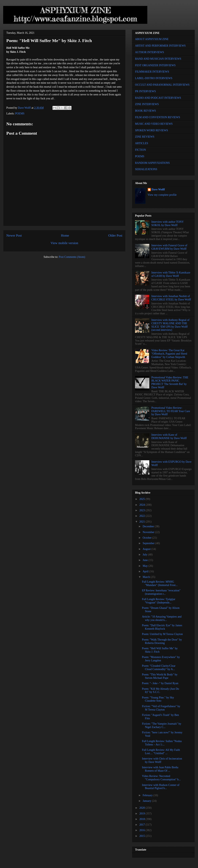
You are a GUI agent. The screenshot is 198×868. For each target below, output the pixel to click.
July (145, 555)
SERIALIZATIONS (146, 169)
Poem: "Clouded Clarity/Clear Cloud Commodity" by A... (159, 668)
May (145, 566)
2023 (143, 510)
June (145, 560)
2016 (143, 830)
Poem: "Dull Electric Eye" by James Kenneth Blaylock (162, 627)
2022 (143, 516)
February (148, 795)
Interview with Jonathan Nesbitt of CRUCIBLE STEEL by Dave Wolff (171, 298)
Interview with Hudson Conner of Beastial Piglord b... (161, 787)
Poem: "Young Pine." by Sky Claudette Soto (158, 699)
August (147, 549)
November (149, 532)
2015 (143, 836)
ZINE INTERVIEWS (147, 104)
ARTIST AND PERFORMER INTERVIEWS (160, 46)
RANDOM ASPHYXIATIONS (152, 163)
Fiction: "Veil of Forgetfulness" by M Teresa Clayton (161, 708)
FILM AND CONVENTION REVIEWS (158, 117)
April (146, 571)
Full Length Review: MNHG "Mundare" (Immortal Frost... (160, 583)
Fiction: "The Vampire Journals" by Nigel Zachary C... (162, 725)
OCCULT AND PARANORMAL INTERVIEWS (162, 85)
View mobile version (64, 243)
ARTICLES (142, 143)
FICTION (140, 150)
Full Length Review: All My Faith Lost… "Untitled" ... (161, 752)
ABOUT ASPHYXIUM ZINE (152, 39)
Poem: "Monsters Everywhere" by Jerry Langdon (161, 659)
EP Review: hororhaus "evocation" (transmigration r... (161, 592)
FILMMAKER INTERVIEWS (152, 72)
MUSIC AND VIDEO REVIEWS (154, 124)
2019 (143, 814)
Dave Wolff (158, 189)
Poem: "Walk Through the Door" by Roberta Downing (162, 641)
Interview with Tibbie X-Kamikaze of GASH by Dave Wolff (171, 274)
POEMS (20, 114)
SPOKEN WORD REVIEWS (151, 130)
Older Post (115, 235)
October (147, 538)
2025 (143, 499)
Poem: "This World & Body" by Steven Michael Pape (160, 676)
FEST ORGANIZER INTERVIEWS (155, 65)
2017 (143, 825)
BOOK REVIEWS (145, 111)
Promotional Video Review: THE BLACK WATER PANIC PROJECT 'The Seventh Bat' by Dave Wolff (170, 382)
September (149, 543)
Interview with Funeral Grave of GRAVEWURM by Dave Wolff (169, 247)
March (147, 577)
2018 (143, 819)
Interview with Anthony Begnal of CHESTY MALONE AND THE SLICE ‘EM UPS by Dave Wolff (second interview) (170, 325)
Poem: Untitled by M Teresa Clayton (162, 634)
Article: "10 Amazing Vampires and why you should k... (162, 618)
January (147, 801)
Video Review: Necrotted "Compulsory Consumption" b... (161, 778)
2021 (143, 522)
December (149, 526)
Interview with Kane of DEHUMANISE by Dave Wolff (169, 436)
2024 (143, 505)
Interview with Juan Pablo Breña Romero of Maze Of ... (160, 769)
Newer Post (14, 235)
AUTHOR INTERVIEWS (149, 52)
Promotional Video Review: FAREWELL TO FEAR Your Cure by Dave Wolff (171, 411)
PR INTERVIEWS (145, 91)
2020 (143, 808)
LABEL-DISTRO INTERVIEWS (154, 78)
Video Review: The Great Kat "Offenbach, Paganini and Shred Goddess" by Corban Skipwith (169, 354)
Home (65, 235)
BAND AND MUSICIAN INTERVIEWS (158, 59)
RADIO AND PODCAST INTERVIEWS (158, 98)
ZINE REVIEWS (145, 137)
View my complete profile (162, 195)
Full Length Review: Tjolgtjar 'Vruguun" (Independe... (159, 601)
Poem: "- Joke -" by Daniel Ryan (160, 683)
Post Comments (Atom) (72, 257)
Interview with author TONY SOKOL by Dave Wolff (168, 223)
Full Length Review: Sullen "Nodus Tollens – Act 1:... (162, 743)
